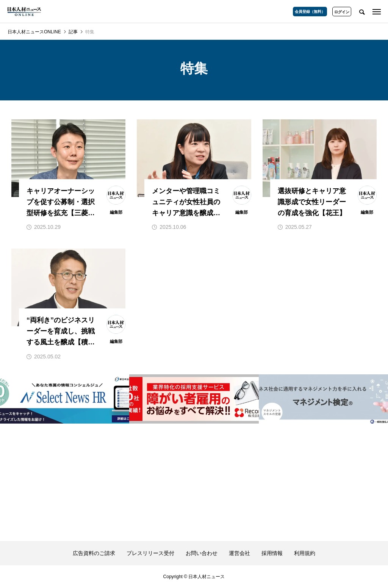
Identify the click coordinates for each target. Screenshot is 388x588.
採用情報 (272, 553)
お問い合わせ (202, 553)
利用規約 (305, 553)
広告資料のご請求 (94, 553)
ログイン (342, 12)
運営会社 (239, 553)
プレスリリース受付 (150, 553)
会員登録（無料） (310, 12)
